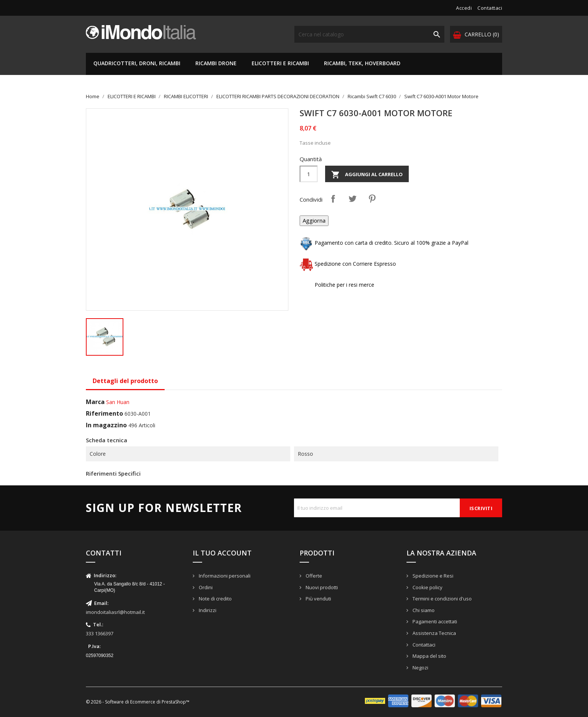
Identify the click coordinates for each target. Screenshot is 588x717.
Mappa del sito (429, 656)
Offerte (313, 576)
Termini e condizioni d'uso (442, 599)
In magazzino (106, 425)
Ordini (205, 587)
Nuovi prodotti (321, 587)
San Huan (118, 402)
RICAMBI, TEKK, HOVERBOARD (362, 63)
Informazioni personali (224, 576)
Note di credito (215, 599)
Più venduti (318, 599)
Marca (95, 402)
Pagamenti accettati (434, 621)
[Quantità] (309, 174)
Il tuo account (222, 553)
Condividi (333, 199)
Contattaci (490, 8)
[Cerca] (369, 34)
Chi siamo (423, 610)
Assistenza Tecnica (434, 633)
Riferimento (104, 413)
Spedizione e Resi (432, 576)
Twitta (352, 199)
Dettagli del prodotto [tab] (125, 381)
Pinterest (372, 199)
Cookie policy (427, 587)
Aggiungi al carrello (367, 175)
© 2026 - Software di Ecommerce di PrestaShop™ (138, 702)
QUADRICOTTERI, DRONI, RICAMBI (137, 63)
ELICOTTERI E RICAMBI (280, 63)
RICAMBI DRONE (216, 63)
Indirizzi (207, 610)
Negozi (420, 668)
